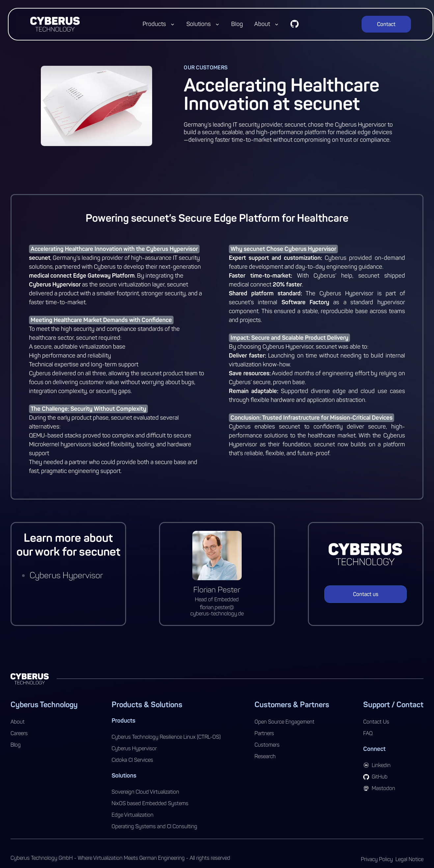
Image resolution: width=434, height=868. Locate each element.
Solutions (199, 24)
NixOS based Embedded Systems (150, 803)
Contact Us (376, 722)
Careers (19, 733)
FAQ (368, 733)
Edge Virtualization (133, 815)
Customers (267, 745)
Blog (237, 24)
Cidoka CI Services (132, 760)
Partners (264, 733)
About (262, 24)
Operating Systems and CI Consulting (154, 826)
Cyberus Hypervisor (66, 575)
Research (265, 756)
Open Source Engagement (285, 722)
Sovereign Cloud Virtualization (145, 792)
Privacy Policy (377, 859)
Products (154, 24)
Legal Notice (409, 859)
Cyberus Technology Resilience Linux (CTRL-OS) (166, 737)
